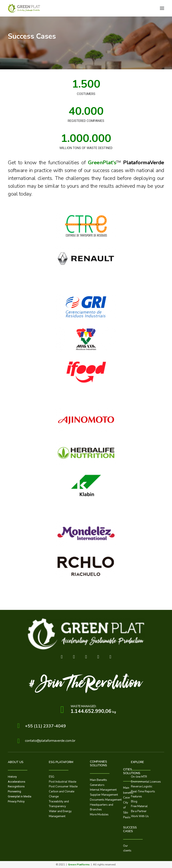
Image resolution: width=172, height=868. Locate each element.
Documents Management (106, 800)
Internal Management (103, 790)
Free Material (139, 806)
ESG (52, 777)
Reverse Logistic (142, 787)
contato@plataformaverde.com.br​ (50, 741)
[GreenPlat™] (24, 8)
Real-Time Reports (143, 792)
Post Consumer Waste (63, 787)
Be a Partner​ (139, 811)
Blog (134, 802)
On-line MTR (139, 777)
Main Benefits (98, 780)
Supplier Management (104, 795)
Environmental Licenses (146, 782)
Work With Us (140, 816)
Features (136, 797)
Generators (97, 785)
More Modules (99, 815)
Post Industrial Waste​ (63, 782)
